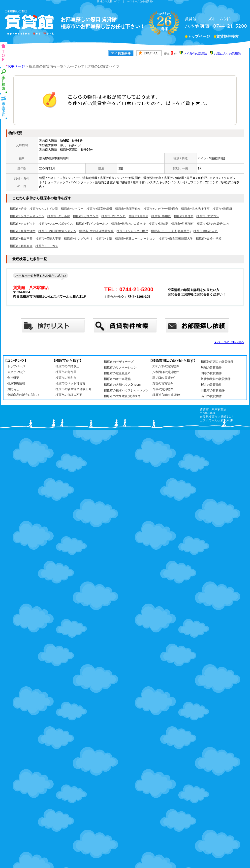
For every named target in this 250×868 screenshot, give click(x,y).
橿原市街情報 (16, 383)
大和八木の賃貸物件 (166, 366)
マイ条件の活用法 (195, 54)
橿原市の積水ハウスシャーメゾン (126, 390)
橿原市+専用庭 (161, 216)
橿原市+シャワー (72, 209)
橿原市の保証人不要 (69, 395)
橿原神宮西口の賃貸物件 (217, 362)
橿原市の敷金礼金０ (117, 373)
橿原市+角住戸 (184, 216)
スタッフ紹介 (16, 372)
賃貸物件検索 (227, 37)
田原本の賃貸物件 (213, 390)
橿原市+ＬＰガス (47, 246)
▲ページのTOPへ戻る (229, 342)
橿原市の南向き (66, 378)
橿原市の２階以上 (67, 366)
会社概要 (13, 378)
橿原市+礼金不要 (21, 239)
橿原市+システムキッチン (27, 216)
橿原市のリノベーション (120, 368)
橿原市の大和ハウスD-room (122, 385)
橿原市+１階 (104, 239)
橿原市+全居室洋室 (23, 231)
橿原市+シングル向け (78, 239)
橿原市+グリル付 (59, 216)
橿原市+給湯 (18, 209)
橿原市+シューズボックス (56, 224)
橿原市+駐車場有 (182, 224)
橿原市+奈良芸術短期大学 (176, 239)
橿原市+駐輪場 (158, 224)
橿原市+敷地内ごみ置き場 (128, 224)
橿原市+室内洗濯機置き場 (96, 231)
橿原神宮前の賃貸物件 (167, 395)
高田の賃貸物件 (211, 396)
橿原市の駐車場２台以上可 (73, 389)
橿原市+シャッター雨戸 (132, 231)
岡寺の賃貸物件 (211, 373)
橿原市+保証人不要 (48, 239)
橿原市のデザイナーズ (119, 362)
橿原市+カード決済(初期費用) (171, 231)
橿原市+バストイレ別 (44, 209)
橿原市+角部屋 (139, 216)
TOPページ (16, 66)
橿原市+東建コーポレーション (135, 239)
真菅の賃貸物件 (163, 383)
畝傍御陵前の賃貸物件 (216, 379)
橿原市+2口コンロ (114, 216)
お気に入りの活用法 (227, 54)
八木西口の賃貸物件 (166, 372)
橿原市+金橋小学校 (209, 239)
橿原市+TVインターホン (92, 224)
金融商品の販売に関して (24, 395)
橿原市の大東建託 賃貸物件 (122, 396)
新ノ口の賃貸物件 (164, 378)
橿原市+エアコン (208, 216)
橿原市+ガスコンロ (86, 216)
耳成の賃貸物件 (163, 389)
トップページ (199, 37)
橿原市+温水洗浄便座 (195, 209)
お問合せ (13, 389)
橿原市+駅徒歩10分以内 (213, 224)
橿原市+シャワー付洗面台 (161, 209)
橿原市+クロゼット (23, 224)
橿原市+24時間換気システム (57, 231)
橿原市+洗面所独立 (128, 209)
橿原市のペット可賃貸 (70, 383)
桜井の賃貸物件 (211, 385)
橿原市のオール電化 (117, 379)
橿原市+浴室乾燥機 (99, 209)
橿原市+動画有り (21, 246)
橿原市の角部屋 (66, 372)
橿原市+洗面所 (222, 209)
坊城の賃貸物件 (211, 368)
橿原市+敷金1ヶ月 (206, 231)
